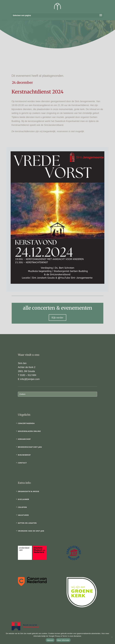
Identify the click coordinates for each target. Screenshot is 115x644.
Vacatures (23, 515)
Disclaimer (24, 499)
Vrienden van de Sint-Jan (31, 531)
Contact (22, 463)
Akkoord (50, 640)
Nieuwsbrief (24, 455)
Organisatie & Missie (29, 491)
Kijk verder (57, 318)
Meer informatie (63, 640)
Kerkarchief (24, 439)
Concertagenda (26, 423)
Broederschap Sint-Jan (30, 447)
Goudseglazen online (29, 431)
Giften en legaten (27, 523)
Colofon (22, 507)
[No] (112, 637)
